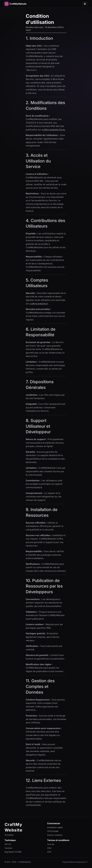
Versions (8, 848)
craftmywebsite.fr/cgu (53, 130)
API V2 (8, 844)
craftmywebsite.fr (39, 304)
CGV (49, 852)
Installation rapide (55, 827)
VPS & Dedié (53, 831)
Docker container (55, 835)
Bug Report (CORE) (13, 852)
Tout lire (51, 844)
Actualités (9, 835)
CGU (49, 848)
